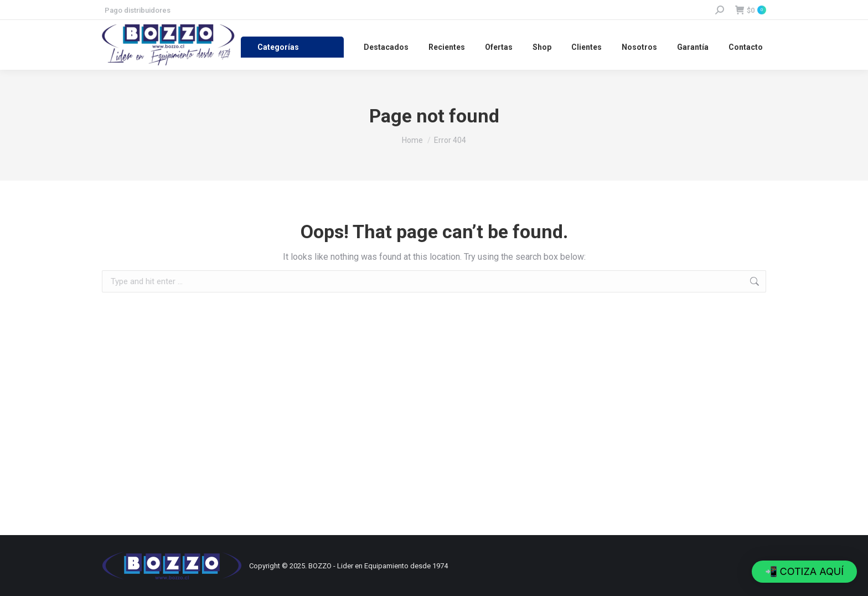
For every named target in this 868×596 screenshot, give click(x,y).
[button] (805, 572)
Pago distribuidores (138, 10)
